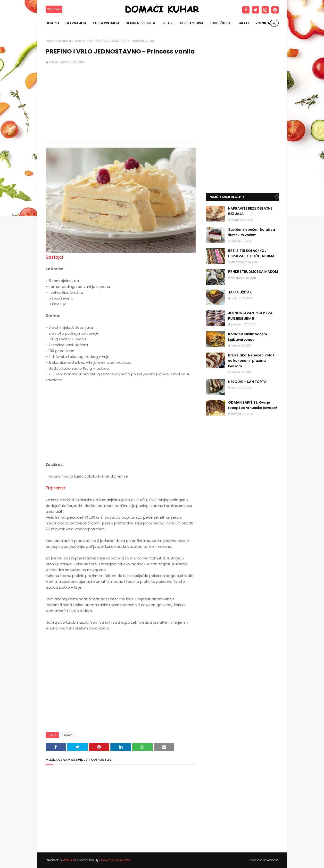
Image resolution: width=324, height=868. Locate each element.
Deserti (79, 41)
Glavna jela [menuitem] (76, 23)
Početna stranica (58, 41)
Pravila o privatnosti (264, 860)
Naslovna (54, 9)
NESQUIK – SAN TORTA (247, 382)
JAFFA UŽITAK (240, 292)
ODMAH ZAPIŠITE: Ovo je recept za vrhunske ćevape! (253, 405)
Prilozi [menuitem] (167, 23)
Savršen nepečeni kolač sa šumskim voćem (252, 232)
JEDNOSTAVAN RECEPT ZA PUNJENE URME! (250, 316)
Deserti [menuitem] (52, 23)
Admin (54, 62)
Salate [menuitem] (244, 23)
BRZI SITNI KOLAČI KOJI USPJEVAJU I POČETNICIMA (251, 253)
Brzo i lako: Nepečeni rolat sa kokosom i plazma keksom (251, 361)
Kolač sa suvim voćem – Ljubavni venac (249, 337)
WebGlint (70, 860)
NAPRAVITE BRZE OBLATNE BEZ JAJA (250, 211)
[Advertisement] (121, 104)
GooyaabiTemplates (115, 860)
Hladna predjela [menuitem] (140, 23)
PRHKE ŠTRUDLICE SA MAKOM (253, 272)
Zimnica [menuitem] (263, 23)
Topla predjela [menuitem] (106, 23)
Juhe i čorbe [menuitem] (220, 23)
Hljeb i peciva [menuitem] (192, 23)
